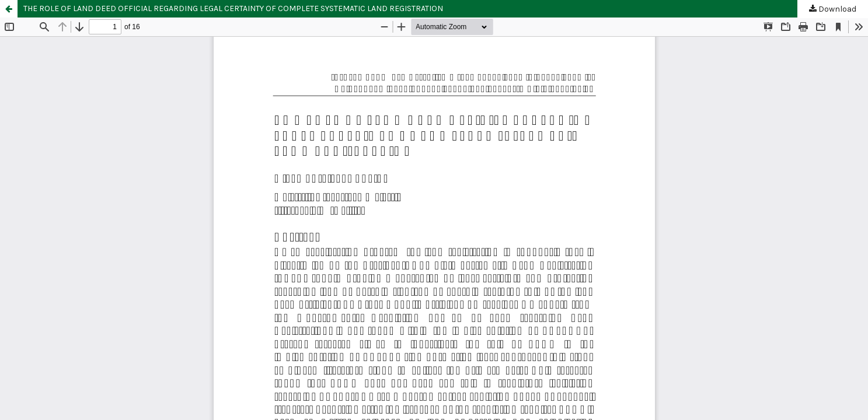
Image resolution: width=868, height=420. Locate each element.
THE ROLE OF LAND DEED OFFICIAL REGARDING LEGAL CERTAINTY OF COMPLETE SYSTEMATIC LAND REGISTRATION (233, 8)
